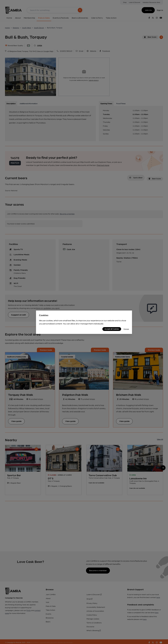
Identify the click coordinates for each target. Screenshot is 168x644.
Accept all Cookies (112, 329)
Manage (126, 329)
